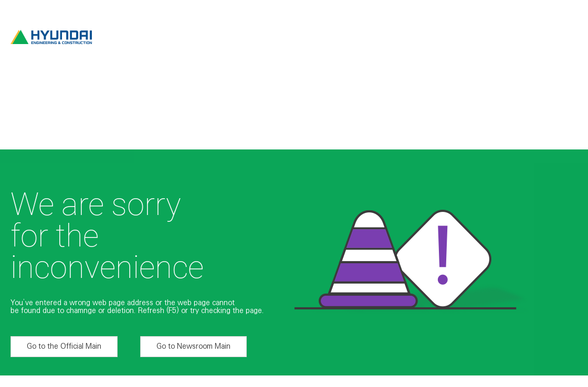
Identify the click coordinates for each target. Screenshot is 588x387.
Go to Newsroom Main (193, 346)
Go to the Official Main (64, 346)
